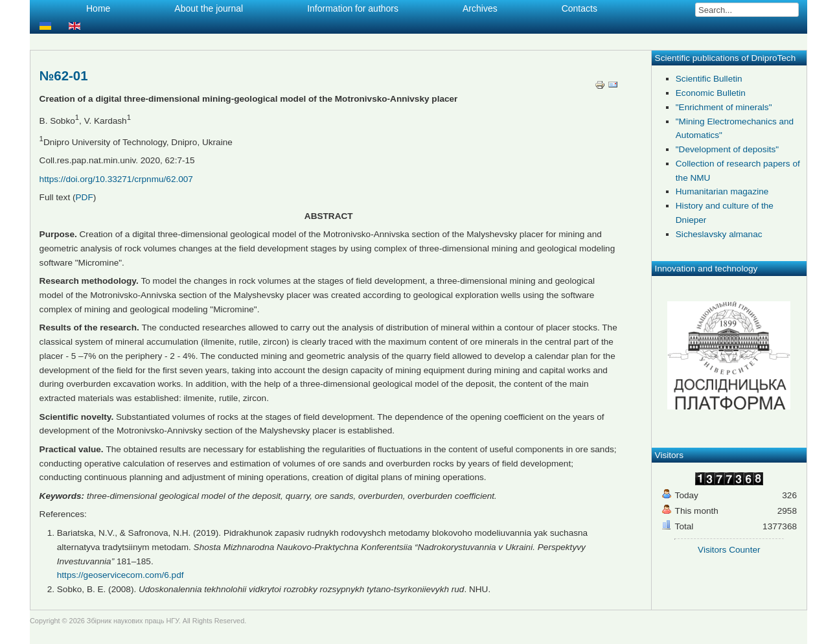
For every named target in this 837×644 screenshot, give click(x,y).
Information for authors (353, 8)
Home (98, 8)
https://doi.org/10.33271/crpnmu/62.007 (116, 179)
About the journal (209, 8)
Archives (480, 8)
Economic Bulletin (711, 93)
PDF (85, 197)
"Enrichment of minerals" (724, 107)
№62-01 (64, 76)
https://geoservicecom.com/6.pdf (120, 575)
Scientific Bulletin (709, 79)
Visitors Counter (729, 550)
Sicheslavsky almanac (719, 234)
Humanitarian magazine (722, 191)
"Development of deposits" (727, 149)
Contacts (579, 8)
